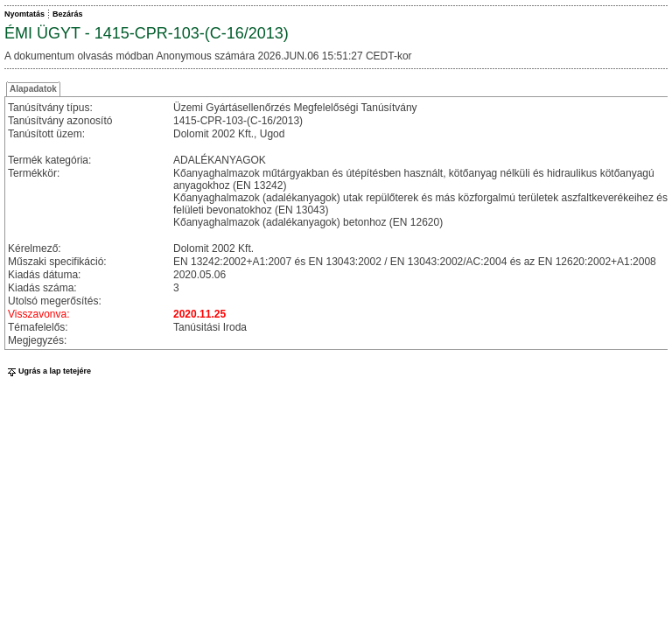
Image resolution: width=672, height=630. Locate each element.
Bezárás (68, 14)
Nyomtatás (24, 14)
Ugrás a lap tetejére (48, 371)
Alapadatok (33, 89)
